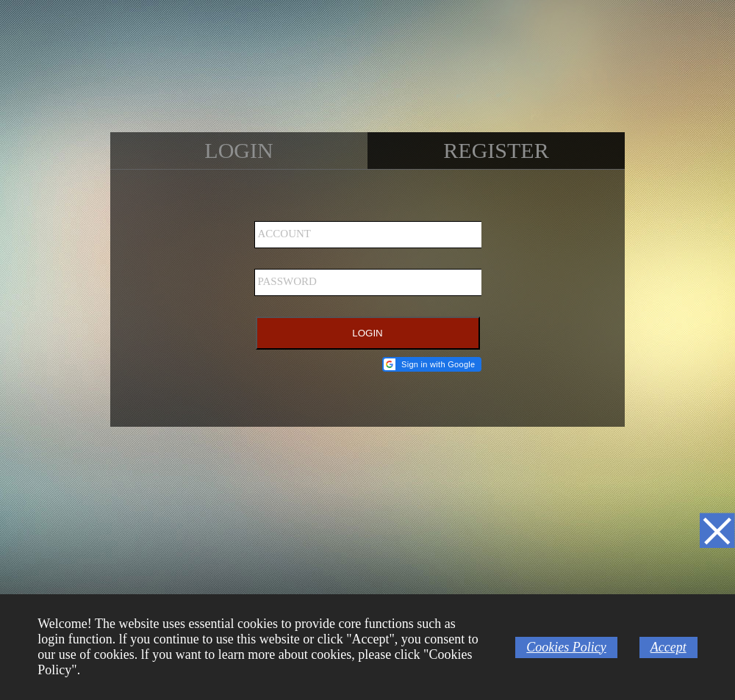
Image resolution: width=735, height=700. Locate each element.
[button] (431, 364)
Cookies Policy (566, 647)
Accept (668, 647)
